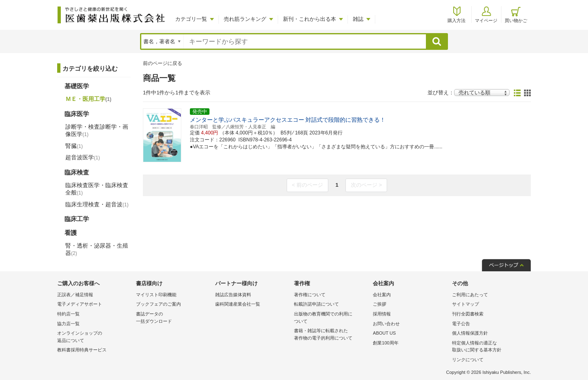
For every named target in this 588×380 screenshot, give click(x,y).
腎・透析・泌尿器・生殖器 (97, 249)
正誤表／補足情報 (75, 295)
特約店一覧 (68, 314)
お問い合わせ (386, 324)
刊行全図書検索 (468, 314)
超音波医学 (83, 157)
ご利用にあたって (470, 295)
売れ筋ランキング (245, 19)
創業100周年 (385, 343)
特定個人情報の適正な (489, 347)
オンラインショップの (95, 337)
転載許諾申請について (316, 304)
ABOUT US (384, 333)
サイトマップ (465, 304)
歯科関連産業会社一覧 (238, 304)
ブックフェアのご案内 (158, 304)
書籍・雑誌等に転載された (331, 335)
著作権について (310, 295)
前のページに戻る (163, 63)
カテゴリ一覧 (191, 19)
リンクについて (468, 360)
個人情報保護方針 (470, 333)
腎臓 (74, 146)
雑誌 (358, 19)
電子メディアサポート (80, 304)
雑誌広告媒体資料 (233, 295)
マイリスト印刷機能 (156, 295)
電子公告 (461, 324)
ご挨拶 (380, 304)
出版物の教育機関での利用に (331, 318)
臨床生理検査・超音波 (97, 204)
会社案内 (382, 295)
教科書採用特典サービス (82, 350)
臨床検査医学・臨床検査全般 (97, 189)
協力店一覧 (68, 324)
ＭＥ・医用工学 (88, 99)
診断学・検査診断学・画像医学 (97, 130)
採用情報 (382, 314)
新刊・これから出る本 (310, 19)
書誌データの (173, 318)
